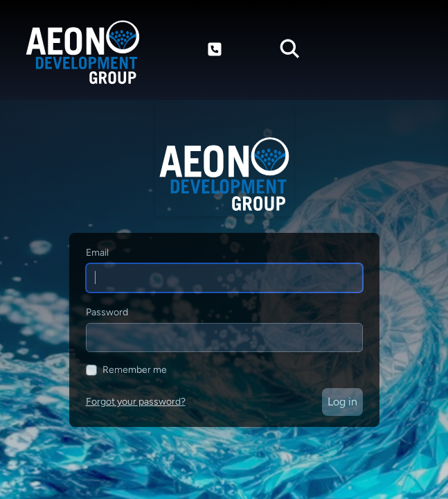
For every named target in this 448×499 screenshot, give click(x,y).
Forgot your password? (136, 402)
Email (97, 253)
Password (107, 312)
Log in (342, 402)
